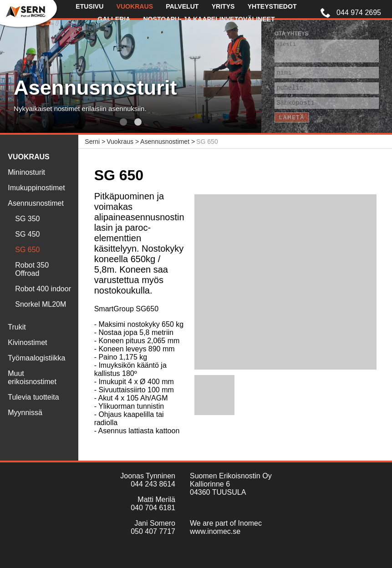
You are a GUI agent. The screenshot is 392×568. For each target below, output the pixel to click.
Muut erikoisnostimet (32, 378)
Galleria (114, 19)
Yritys (223, 6)
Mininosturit (26, 172)
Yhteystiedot (272, 6)
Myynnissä (25, 413)
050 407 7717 (153, 531)
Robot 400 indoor (43, 289)
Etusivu (89, 6)
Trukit (17, 327)
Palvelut (182, 6)
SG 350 (27, 219)
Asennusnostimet (36, 203)
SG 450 (27, 234)
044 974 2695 (359, 13)
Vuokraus (135, 6)
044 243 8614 (153, 484)
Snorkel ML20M (41, 304)
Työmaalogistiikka (36, 358)
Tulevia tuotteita (33, 397)
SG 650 (27, 250)
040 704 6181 (153, 508)
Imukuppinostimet (36, 188)
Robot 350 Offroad (32, 269)
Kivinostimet (27, 342)
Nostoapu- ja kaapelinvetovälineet (209, 19)
